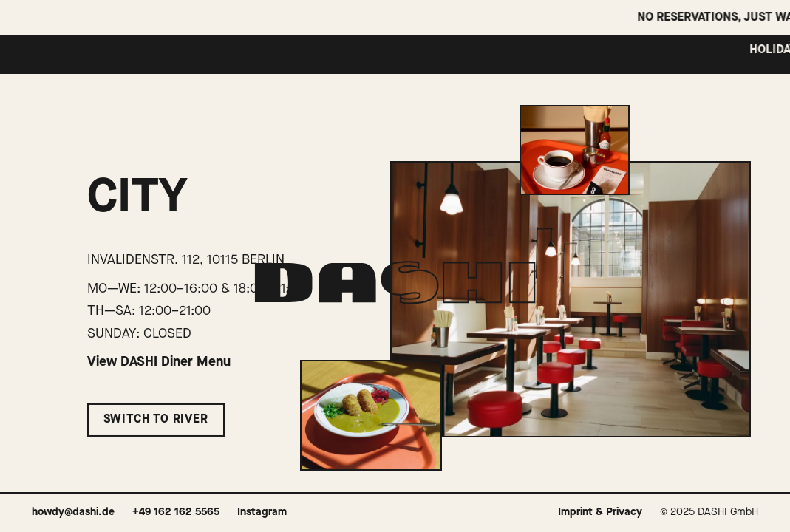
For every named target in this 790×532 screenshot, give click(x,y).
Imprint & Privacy (600, 512)
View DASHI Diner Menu (159, 362)
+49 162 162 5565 (176, 512)
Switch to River (156, 420)
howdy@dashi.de (73, 512)
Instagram (262, 512)
